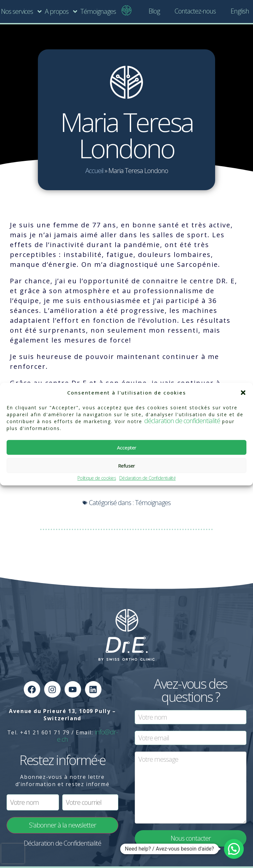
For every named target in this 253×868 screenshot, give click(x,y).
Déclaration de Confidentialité (147, 478)
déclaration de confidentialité (182, 421)
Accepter (127, 447)
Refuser (127, 466)
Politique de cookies (97, 478)
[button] (243, 393)
